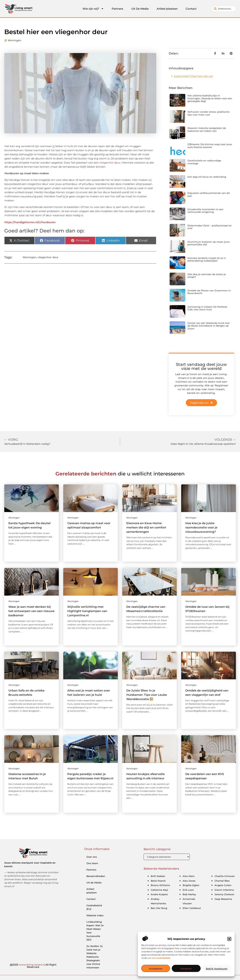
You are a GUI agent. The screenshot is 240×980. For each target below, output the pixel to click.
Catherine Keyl (159, 890)
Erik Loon (188, 890)
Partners (118, 9)
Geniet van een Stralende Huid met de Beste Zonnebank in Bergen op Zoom (208, 326)
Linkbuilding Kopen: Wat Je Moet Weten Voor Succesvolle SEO (95, 931)
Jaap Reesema (223, 899)
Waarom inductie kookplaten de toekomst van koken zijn (207, 129)
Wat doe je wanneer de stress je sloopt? (207, 276)
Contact (191, 9)
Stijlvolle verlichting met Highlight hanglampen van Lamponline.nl (87, 611)
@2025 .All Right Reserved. (33, 966)
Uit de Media (94, 883)
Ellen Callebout (192, 908)
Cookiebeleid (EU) (94, 907)
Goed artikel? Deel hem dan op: (193, 76)
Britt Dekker (158, 876)
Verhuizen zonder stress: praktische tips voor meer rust (208, 113)
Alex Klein (189, 876)
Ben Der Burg (159, 908)
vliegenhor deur (110, 163)
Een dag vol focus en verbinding (207, 177)
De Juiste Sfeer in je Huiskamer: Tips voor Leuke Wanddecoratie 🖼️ (147, 695)
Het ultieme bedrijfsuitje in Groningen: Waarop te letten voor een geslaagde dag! (210, 98)
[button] (229, 939)
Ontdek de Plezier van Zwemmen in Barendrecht (209, 292)
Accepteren (156, 969)
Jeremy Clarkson (224, 894)
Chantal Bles (222, 881)
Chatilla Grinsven (225, 876)
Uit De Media (140, 9)
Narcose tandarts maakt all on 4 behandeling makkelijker (207, 259)
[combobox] (224, 9)
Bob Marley (189, 894)
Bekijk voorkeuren (217, 969)
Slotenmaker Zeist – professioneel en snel (210, 227)
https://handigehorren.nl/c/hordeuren (30, 222)
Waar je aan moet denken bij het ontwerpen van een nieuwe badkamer (31, 611)
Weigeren (186, 969)
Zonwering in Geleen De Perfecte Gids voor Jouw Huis (207, 308)
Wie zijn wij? (93, 9)
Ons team (92, 863)
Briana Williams (160, 885)
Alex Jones (189, 881)
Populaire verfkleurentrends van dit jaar (209, 194)
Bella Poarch (158, 881)
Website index (95, 915)
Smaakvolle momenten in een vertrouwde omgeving (205, 211)
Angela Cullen (223, 885)
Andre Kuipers (159, 894)
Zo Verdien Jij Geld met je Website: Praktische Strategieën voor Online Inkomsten (95, 957)
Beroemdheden (96, 876)
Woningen (15, 40)
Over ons (92, 857)
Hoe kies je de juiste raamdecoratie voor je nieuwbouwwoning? (201, 527)
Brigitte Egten (191, 885)
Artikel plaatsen (167, 9)
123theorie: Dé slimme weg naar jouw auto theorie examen (210, 146)
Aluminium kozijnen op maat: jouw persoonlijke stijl (209, 243)
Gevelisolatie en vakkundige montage (204, 162)
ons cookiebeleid (161, 958)
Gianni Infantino (224, 890)
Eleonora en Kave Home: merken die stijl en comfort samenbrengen (146, 527)
